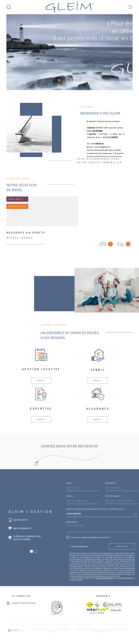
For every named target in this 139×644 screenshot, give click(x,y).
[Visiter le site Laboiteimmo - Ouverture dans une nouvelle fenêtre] (16, 630)
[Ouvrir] (9, 7)
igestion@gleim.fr (23, 528)
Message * (73, 522)
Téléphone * (113, 496)
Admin (116, 629)
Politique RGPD (98, 631)
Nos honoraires (82, 629)
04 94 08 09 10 (21, 520)
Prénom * (111, 483)
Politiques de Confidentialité (104, 578)
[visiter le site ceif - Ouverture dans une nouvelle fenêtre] (98, 604)
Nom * (70, 483)
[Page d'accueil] (70, 7)
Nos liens (123, 629)
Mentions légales (106, 629)
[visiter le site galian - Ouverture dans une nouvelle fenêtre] (112, 604)
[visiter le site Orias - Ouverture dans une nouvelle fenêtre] (115, 610)
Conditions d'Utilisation (125, 578)
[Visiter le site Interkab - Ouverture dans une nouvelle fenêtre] (98, 610)
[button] (59, 80)
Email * (71, 496)
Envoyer (122, 546)
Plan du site (94, 629)
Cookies (108, 632)
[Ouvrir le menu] (130, 7)
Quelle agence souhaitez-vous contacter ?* (96, 509)
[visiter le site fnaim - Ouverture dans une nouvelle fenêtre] (90, 604)
